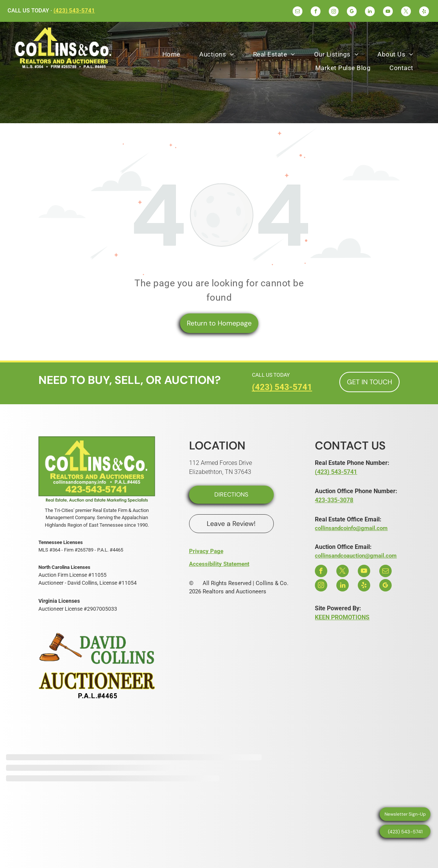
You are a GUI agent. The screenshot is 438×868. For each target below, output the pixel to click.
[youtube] (388, 12)
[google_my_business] (352, 12)
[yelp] (424, 12)
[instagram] (334, 12)
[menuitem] (171, 55)
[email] (298, 12)
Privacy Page (206, 551)
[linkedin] (370, 12)
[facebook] (316, 12)
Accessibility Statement (219, 564)
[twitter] (406, 12)
